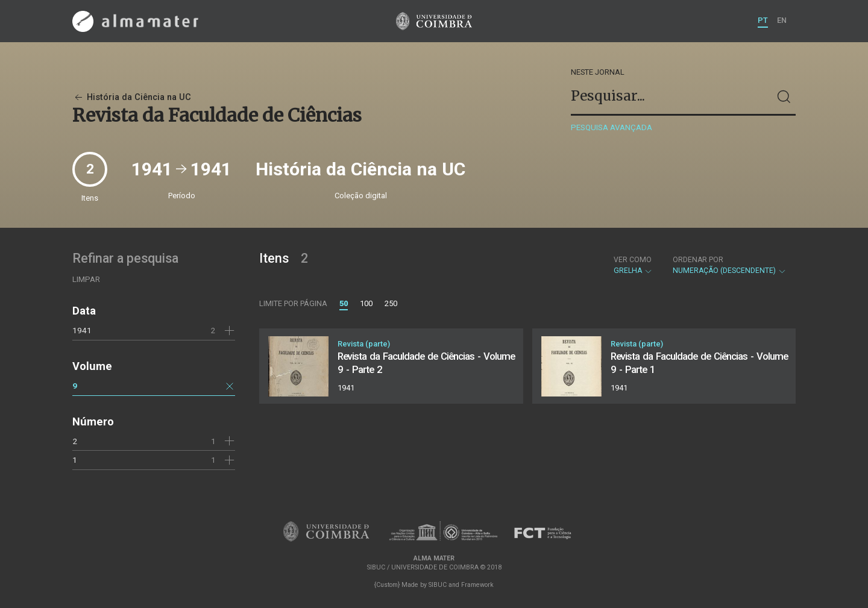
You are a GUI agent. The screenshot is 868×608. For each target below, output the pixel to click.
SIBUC (438, 585)
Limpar (86, 279)
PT (763, 20)
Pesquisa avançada (612, 127)
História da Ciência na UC (132, 97)
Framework (477, 585)
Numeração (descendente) (730, 265)
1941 (82, 330)
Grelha (633, 265)
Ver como (633, 260)
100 (366, 303)
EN (782, 20)
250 (391, 303)
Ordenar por (698, 260)
